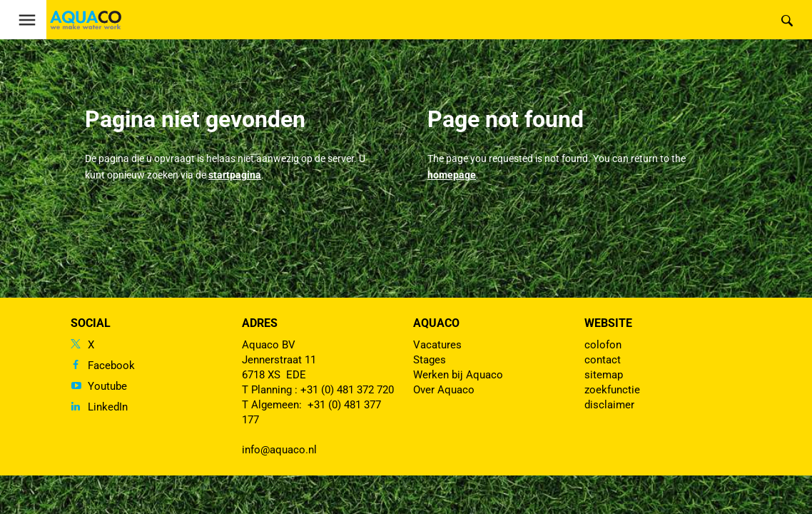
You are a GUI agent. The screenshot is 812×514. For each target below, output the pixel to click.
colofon (603, 345)
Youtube (107, 386)
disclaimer (609, 405)
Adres (260, 323)
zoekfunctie (612, 390)
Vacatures (437, 345)
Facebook (111, 366)
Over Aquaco (444, 390)
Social (91, 323)
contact (603, 360)
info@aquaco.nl (279, 450)
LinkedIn (108, 407)
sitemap (604, 375)
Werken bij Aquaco (458, 375)
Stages (430, 360)
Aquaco (436, 323)
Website (608, 323)
